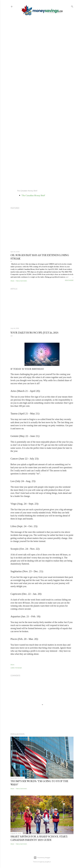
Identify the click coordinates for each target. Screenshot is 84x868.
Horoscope (18, 668)
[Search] (72, 6)
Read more (69, 280)
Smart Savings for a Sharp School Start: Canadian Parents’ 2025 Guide (39, 838)
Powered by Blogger (42, 858)
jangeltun (48, 862)
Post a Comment (21, 281)
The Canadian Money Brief (33, 195)
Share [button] (12, 281)
